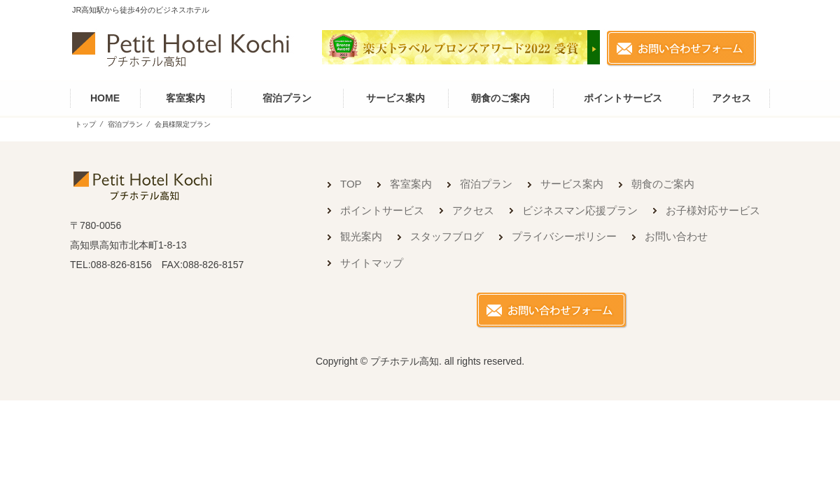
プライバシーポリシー (564, 236)
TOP (351, 184)
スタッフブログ (447, 236)
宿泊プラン (287, 98)
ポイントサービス (623, 98)
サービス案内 (395, 98)
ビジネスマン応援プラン (580, 210)
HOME (105, 98)
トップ (85, 124)
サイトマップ (372, 263)
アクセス (731, 98)
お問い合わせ (676, 236)
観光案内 (361, 236)
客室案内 (185, 98)
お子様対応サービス (713, 210)
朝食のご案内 (500, 98)
